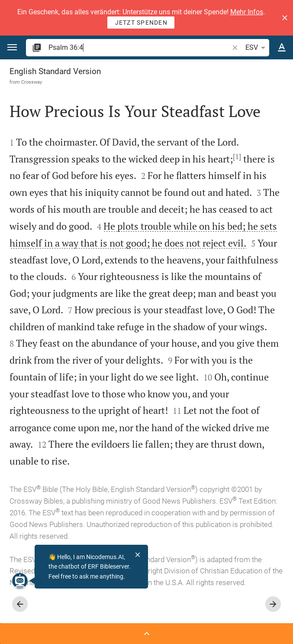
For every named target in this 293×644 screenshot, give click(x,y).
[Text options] (282, 48)
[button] (285, 18)
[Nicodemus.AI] (20, 581)
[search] (139, 47)
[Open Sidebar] (146, 634)
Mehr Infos (247, 12)
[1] (237, 156)
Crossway (32, 82)
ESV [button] (257, 48)
